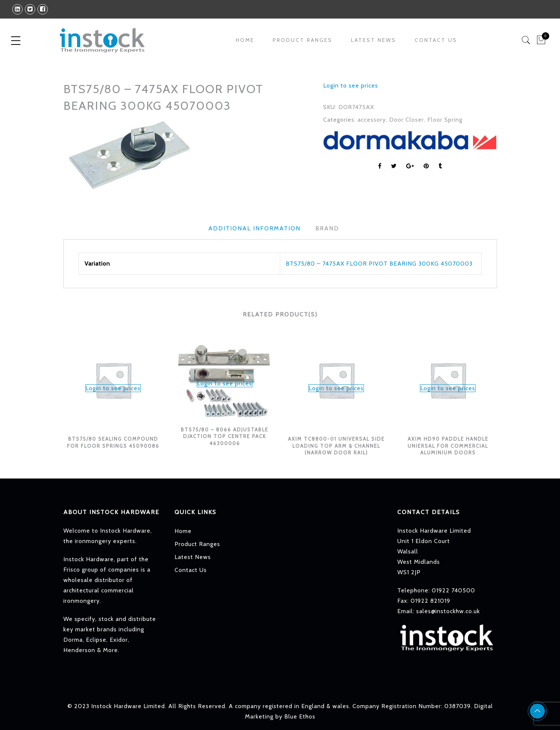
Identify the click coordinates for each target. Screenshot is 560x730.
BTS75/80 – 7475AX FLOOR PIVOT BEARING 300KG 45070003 (379, 264)
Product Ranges (303, 40)
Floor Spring (445, 120)
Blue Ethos (300, 716)
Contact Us (436, 40)
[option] (188, 154)
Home (245, 40)
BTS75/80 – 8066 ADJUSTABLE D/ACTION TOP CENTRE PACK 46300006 (225, 436)
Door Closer (407, 120)
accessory (372, 120)
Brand (327, 228)
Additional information (254, 228)
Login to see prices (351, 86)
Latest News (374, 40)
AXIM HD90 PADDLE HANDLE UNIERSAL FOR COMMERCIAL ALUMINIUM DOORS (448, 446)
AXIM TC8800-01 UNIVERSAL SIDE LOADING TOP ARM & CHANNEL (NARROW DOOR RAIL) (336, 446)
